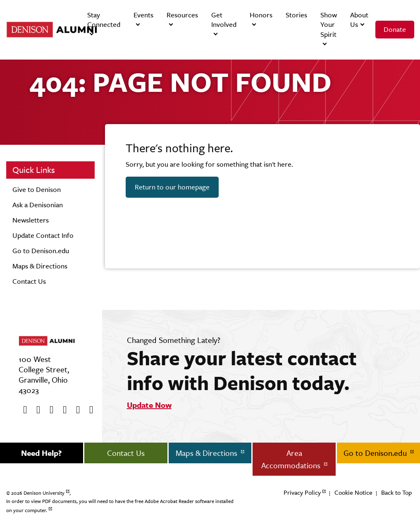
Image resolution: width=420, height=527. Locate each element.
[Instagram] (62, 410)
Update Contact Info (43, 235)
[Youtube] (49, 410)
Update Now (149, 405)
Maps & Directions (40, 266)
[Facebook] (22, 410)
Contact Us (29, 281)
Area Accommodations (292, 459)
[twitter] (36, 410)
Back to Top (396, 492)
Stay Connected (104, 20)
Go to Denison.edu (41, 251)
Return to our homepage (172, 187)
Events (143, 15)
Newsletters (31, 220)
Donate (395, 29)
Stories (296, 15)
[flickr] (75, 410)
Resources (182, 15)
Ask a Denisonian (38, 205)
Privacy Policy (302, 492)
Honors (261, 15)
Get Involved (224, 20)
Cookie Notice (353, 492)
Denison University (44, 493)
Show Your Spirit (329, 25)
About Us (359, 20)
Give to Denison (37, 189)
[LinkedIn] (88, 410)
